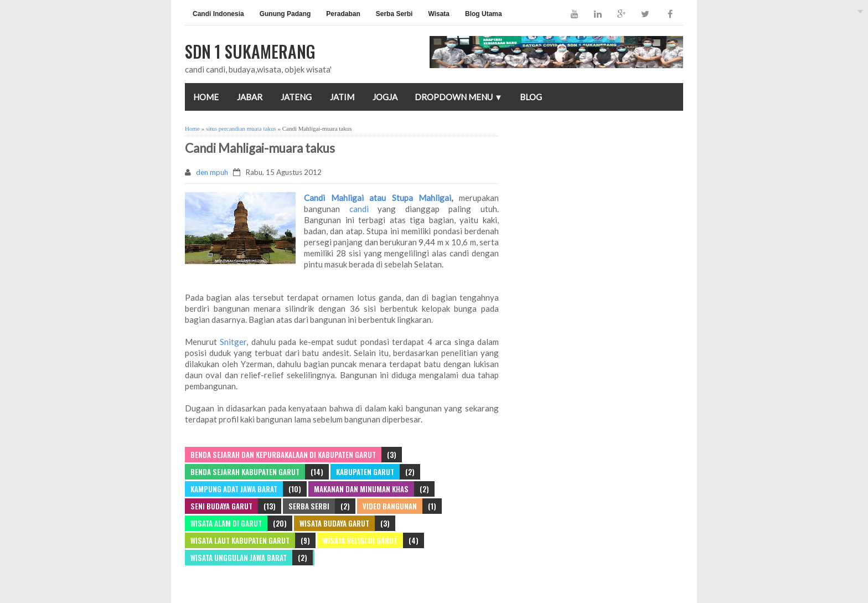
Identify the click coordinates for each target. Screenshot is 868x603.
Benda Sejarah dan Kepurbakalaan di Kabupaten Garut (283, 455)
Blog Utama (484, 14)
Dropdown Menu (459, 97)
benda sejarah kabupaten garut (245, 472)
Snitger (232, 342)
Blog (531, 97)
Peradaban (343, 14)
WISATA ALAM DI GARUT (226, 523)
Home (206, 97)
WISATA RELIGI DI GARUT (360, 540)
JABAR (250, 97)
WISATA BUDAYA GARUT (334, 523)
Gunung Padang (285, 14)
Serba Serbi (394, 14)
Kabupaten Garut (365, 472)
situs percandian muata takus (241, 128)
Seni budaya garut (221, 506)
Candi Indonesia (218, 14)
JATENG (296, 97)
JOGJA (385, 97)
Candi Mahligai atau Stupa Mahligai (378, 198)
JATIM (342, 97)
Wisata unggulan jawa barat (239, 558)
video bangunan (390, 506)
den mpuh (212, 172)
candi (354, 209)
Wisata (439, 14)
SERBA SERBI (309, 506)
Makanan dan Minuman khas (361, 489)
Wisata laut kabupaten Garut (240, 540)
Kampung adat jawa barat (234, 489)
